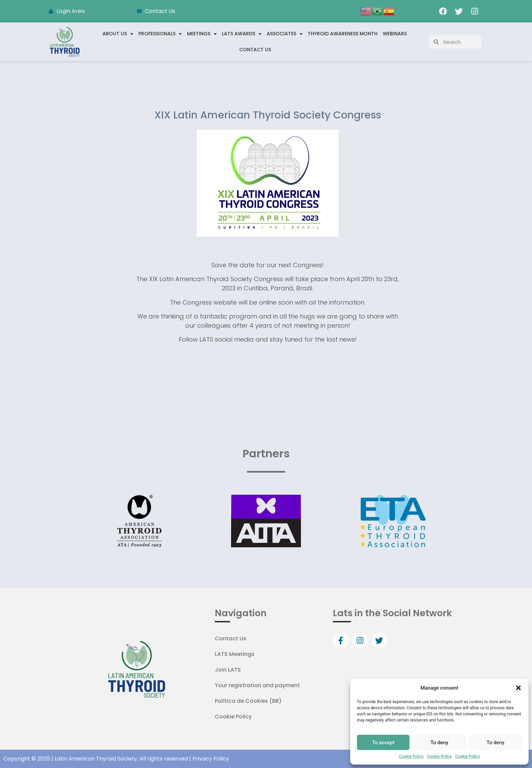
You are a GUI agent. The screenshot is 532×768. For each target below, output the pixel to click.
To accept (383, 743)
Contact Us (255, 50)
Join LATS (228, 670)
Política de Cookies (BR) (248, 701)
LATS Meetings (235, 654)
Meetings (202, 34)
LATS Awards (242, 34)
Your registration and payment (257, 685)
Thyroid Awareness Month (343, 34)
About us (118, 34)
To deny (440, 743)
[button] (518, 688)
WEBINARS (395, 34)
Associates (285, 34)
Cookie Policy (411, 756)
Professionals (160, 34)
